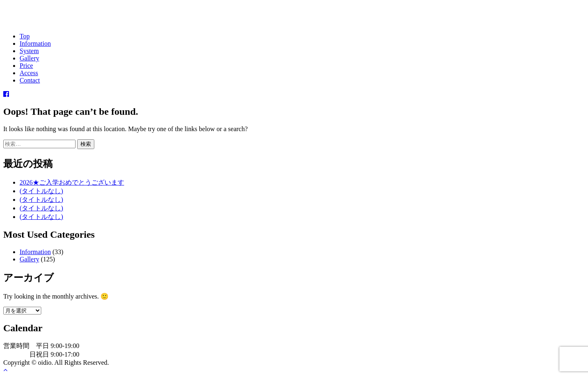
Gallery (29, 58)
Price (26, 66)
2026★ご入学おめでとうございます (72, 182)
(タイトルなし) (41, 191)
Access (29, 73)
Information (35, 43)
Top (25, 36)
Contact (30, 80)
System (29, 51)
